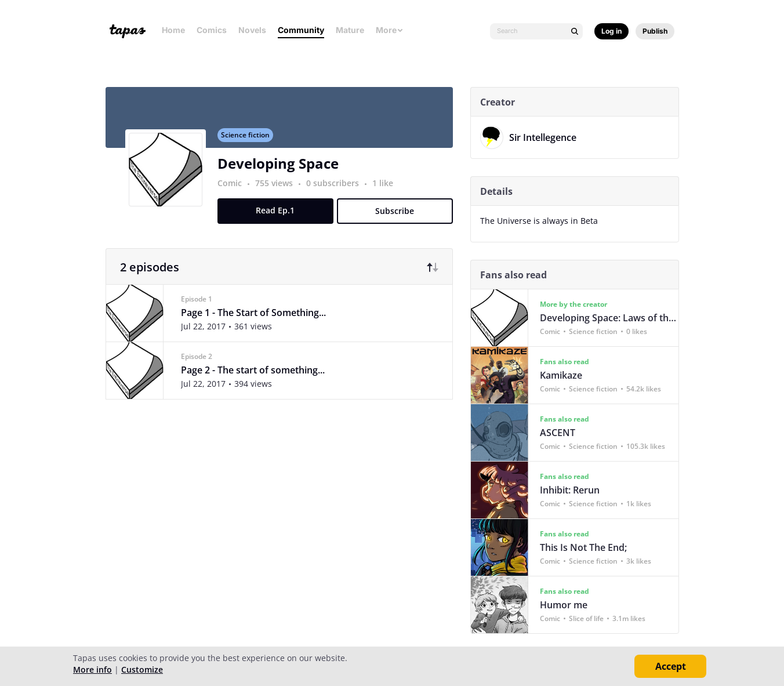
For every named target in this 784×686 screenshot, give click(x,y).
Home (173, 30)
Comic (234, 189)
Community (301, 30)
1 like (387, 189)
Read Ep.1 (280, 217)
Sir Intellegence (547, 137)
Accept (671, 666)
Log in (611, 31)
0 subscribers (338, 189)
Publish (655, 31)
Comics (212, 30)
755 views (279, 189)
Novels (252, 30)
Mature (350, 30)
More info (92, 669)
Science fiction (249, 141)
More (390, 30)
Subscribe (399, 217)
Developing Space (282, 170)
